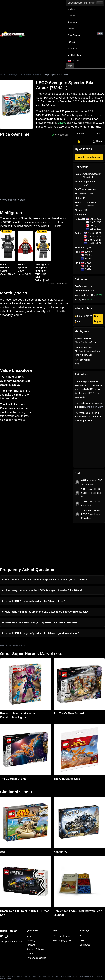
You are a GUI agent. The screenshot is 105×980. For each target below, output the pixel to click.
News (29, 899)
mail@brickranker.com (11, 904)
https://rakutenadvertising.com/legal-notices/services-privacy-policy (67, 948)
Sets (82, 903)
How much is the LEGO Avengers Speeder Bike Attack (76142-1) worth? (47, 543)
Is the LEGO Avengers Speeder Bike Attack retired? (35, 564)
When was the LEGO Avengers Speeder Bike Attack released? (41, 585)
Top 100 (71, 42)
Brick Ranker (8, 894)
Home (3, 74)
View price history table (14, 200)
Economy (72, 48)
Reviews (31, 908)
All (81, 899)
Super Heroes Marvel (30, 74)
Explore (71, 9)
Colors (71, 29)
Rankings (72, 22)
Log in (70, 66)
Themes (72, 16)
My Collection (74, 55)
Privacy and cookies (36, 921)
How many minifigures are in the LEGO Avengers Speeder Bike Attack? (46, 575)
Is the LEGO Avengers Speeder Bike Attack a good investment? (42, 596)
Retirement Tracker (62, 899)
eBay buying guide (62, 903)
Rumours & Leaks (35, 912)
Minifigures (85, 908)
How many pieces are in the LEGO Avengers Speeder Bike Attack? (44, 553)
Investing (31, 903)
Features (31, 917)
